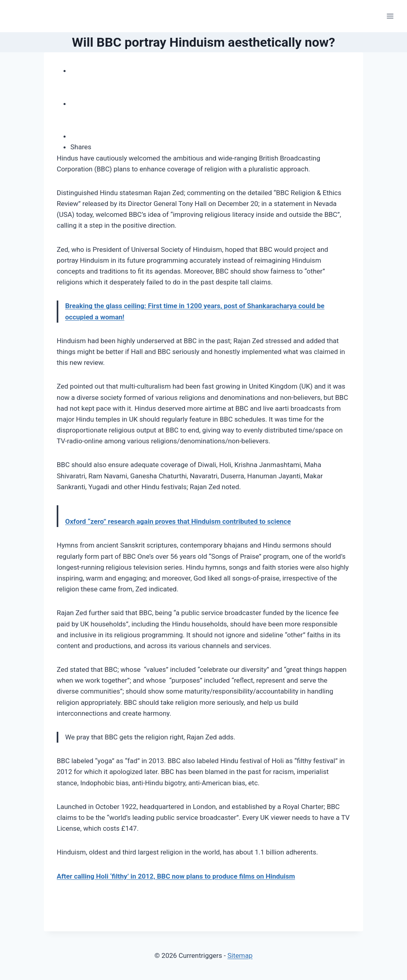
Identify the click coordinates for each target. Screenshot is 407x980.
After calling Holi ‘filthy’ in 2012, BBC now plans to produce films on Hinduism (176, 876)
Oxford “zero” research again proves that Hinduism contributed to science (178, 521)
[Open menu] (390, 16)
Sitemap (240, 955)
